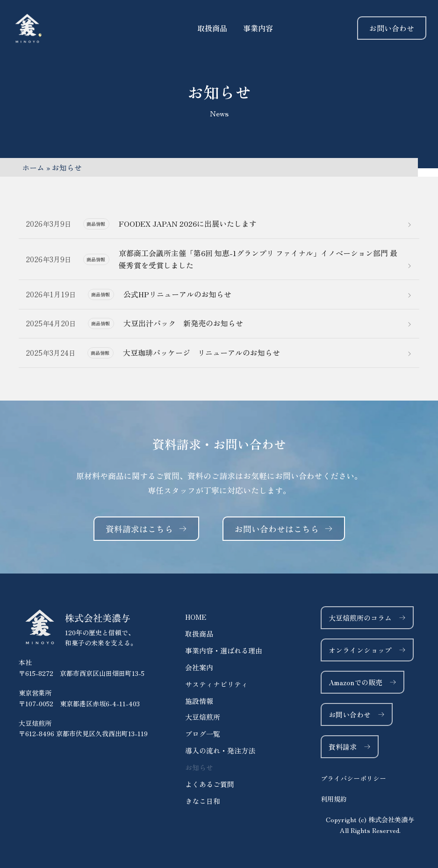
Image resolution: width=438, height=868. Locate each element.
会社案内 (199, 667)
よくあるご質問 (210, 784)
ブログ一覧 (203, 734)
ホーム (33, 167)
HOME (196, 617)
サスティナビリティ (217, 684)
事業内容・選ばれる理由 (224, 650)
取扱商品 (199, 634)
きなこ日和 (203, 801)
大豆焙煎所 (203, 717)
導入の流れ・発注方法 (220, 750)
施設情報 (199, 701)
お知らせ (199, 767)
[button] (370, 825)
